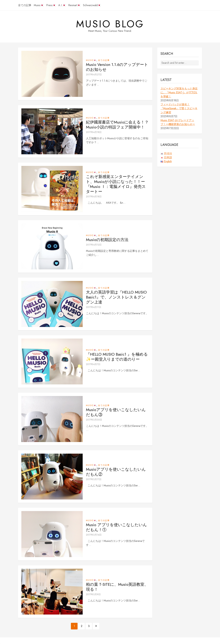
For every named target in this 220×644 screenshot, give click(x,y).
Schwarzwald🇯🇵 (92, 5)
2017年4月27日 (94, 74)
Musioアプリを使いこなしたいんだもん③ (116, 412)
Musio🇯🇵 (39, 5)
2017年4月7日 (93, 364)
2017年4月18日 (94, 132)
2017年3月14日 (94, 535)
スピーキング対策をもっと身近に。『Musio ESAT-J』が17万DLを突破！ (179, 92)
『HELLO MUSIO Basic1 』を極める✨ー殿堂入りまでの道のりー (117, 357)
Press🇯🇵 (51, 5)
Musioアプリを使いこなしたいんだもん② (116, 472)
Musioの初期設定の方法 (107, 240)
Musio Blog (110, 24)
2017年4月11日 (94, 307)
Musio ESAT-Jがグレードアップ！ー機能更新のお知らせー (178, 122)
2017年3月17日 (94, 479)
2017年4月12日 (94, 245)
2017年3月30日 (94, 420)
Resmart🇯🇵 (74, 5)
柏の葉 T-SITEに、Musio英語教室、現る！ (117, 587)
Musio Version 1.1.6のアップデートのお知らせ (117, 67)
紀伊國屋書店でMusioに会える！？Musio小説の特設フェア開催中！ (117, 125)
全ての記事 (25, 5)
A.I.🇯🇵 (62, 5)
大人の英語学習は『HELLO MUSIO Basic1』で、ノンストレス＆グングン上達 (116, 297)
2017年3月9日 (93, 594)
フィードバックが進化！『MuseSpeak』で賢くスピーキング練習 (179, 108)
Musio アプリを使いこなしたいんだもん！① (116, 527)
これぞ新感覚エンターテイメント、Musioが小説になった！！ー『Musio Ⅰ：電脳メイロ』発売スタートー (116, 184)
